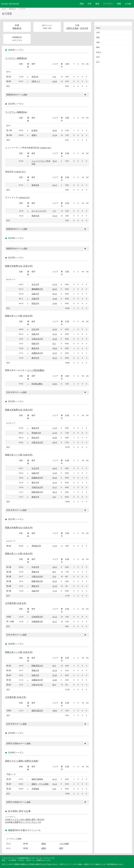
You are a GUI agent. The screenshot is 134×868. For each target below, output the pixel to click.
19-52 (55, 334)
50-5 (54, 666)
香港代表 (35, 185)
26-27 (55, 621)
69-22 (55, 294)
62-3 (54, 344)
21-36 (55, 433)
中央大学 (35, 567)
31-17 (55, 487)
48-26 (55, 289)
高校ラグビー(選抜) (14, 761)
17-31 (55, 546)
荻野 (61, 848)
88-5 (54, 685)
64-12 (55, 185)
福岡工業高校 (37, 779)
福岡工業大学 (37, 711)
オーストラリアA (39, 211)
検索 (119, 4)
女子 (98, 62)
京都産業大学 (37, 621)
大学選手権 (10, 603)
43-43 (55, 384)
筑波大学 (35, 303)
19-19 (55, 586)
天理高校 (35, 789)
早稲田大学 (36, 433)
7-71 (54, 211)
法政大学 (35, 294)
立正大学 (35, 284)
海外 (98, 47)
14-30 (55, 473)
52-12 (55, 784)
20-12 (55, 358)
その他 (128, 4)
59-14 (55, 216)
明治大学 (35, 438)
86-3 (54, 572)
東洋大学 (35, 358)
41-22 (55, 617)
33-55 (55, 353)
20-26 (55, 478)
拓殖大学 (35, 344)
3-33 (54, 77)
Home (4, 9)
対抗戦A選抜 (37, 384)
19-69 (55, 303)
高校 (82, 4)
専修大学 (35, 572)
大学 (89, 4)
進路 (97, 4)
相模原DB (12, 9)
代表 (98, 42)
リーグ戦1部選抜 (36, 370)
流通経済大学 (37, 353)
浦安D (34, 135)
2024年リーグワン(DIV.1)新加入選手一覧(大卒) (25, 820)
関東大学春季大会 (14, 266)
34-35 (55, 329)
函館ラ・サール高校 (40, 784)
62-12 (55, 779)
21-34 (55, 135)
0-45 (54, 789)
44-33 (55, 468)
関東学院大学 (37, 492)
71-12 (55, 591)
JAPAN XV (46, 148)
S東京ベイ (36, 81)
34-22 (55, 581)
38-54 (55, 442)
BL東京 (35, 130)
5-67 (54, 497)
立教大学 (35, 299)
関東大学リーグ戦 (14, 316)
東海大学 (35, 348)
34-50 (55, 348)
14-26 (55, 299)
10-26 (55, 81)
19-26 (55, 339)
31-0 (54, 576)
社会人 (99, 52)
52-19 (55, 284)
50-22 (55, 567)
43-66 (55, 438)
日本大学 (84, 28)
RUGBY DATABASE (10, 4)
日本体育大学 (37, 617)
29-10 (55, 670)
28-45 (55, 130)
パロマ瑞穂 (64, 844)
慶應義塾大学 (37, 289)
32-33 (55, 482)
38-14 (55, 492)
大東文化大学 (37, 339)
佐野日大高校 (72, 28)
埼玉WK (35, 77)
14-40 (55, 680)
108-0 (55, 711)
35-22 (55, 675)
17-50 (55, 428)
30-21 (55, 161)
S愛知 (44, 844)
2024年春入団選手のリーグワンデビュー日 (23, 822)
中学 (98, 57)
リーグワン (108, 4)
